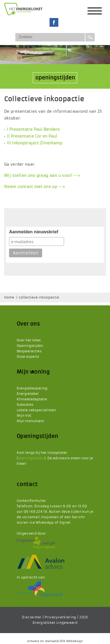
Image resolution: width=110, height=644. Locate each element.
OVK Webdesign (71, 641)
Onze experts (28, 357)
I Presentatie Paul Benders (33, 129)
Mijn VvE (24, 416)
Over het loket (29, 340)
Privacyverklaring (60, 617)
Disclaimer (32, 617)
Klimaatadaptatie (32, 399)
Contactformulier (31, 501)
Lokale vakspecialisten (36, 410)
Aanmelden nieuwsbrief (34, 232)
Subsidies (25, 405)
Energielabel (28, 394)
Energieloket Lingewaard (55, 623)
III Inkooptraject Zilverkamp (34, 143)
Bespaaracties (29, 351)
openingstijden (55, 78)
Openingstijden (30, 346)
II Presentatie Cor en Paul (32, 136)
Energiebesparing (32, 388)
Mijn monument (30, 421)
